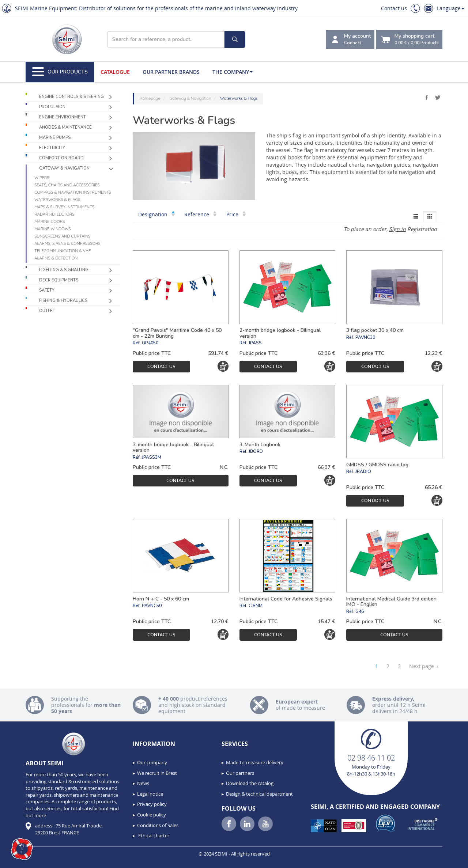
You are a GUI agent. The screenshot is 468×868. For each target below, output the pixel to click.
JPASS (255, 343)
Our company (152, 762)
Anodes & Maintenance (65, 127)
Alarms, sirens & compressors (67, 243)
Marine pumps (55, 138)
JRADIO (363, 471)
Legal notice (150, 794)
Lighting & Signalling (64, 270)
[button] (22, 849)
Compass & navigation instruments (73, 192)
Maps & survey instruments (64, 207)
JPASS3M (152, 457)
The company (233, 72)
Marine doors (50, 221)
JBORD (256, 451)
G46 (360, 611)
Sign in (397, 229)
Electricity (52, 148)
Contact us (394, 8)
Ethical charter (153, 835)
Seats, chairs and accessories (67, 185)
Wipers (42, 178)
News (143, 783)
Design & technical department (259, 794)
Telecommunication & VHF (63, 251)
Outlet (47, 311)
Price (236, 214)
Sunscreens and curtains (62, 236)
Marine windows (53, 229)
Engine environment (63, 117)
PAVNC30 (365, 337)
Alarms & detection (56, 258)
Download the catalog (250, 783)
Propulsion (52, 107)
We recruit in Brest (157, 773)
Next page (424, 666)
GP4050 (150, 343)
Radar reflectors (54, 214)
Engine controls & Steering (71, 97)
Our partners (240, 773)
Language (451, 8)
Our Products (60, 72)
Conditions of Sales (158, 825)
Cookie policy (152, 815)
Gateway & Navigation (64, 168)
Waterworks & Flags (57, 200)
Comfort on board (61, 158)
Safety (47, 290)
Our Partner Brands (171, 72)
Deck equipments (59, 280)
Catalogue (115, 72)
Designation (156, 214)
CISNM (256, 606)
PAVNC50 (152, 606)
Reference (200, 214)
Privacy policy (152, 804)
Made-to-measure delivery (255, 762)
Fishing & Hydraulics (63, 301)
